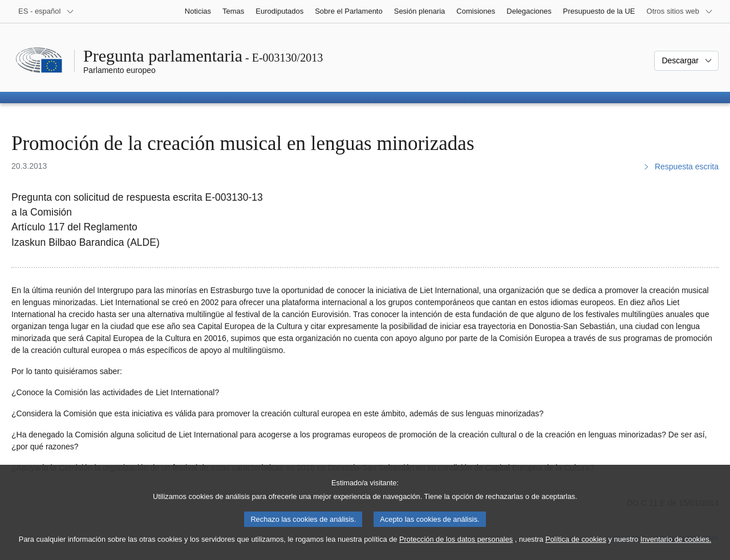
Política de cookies (576, 548)
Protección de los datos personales (456, 548)
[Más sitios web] (680, 11)
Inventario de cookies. (676, 548)
